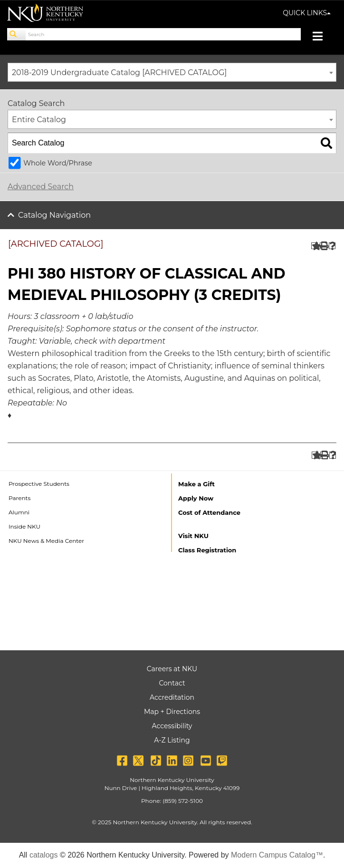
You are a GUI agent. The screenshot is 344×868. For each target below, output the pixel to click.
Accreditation (172, 697)
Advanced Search (41, 187)
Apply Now (196, 498)
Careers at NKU (172, 669)
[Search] (17, 34)
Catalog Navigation (54, 215)
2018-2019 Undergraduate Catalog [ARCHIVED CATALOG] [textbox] (119, 72)
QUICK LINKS (307, 13)
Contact (172, 683)
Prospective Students (39, 484)
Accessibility (172, 726)
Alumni (19, 512)
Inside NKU (24, 526)
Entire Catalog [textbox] (39, 120)
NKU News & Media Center (46, 541)
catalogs (44, 855)
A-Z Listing (172, 740)
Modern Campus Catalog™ (277, 855)
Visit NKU (193, 536)
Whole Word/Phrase (58, 163)
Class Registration (207, 550)
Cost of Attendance (209, 512)
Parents (19, 498)
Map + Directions (172, 712)
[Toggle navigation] (322, 37)
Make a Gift (196, 484)
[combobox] (172, 72)
